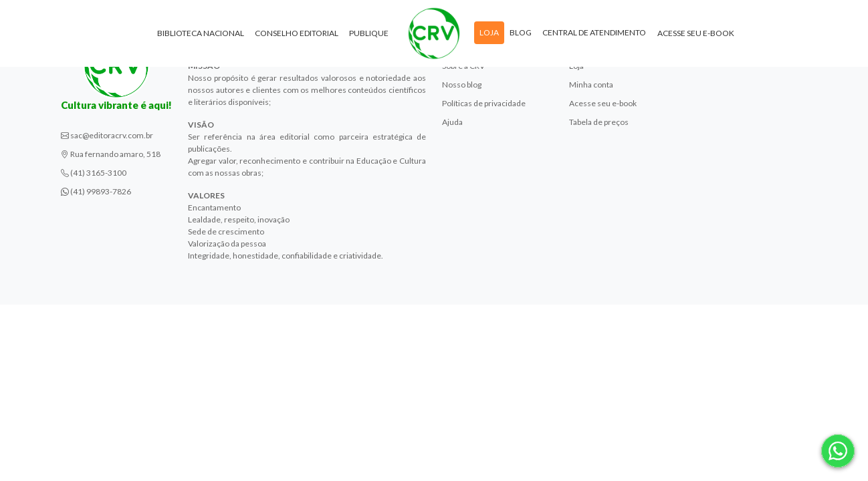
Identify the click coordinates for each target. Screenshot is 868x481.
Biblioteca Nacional (201, 33)
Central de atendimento (594, 32)
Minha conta (591, 85)
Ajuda (452, 122)
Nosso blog (462, 85)
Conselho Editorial (297, 33)
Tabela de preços (599, 122)
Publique (369, 33)
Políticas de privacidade (484, 103)
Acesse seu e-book (696, 33)
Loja (489, 32)
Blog (521, 32)
